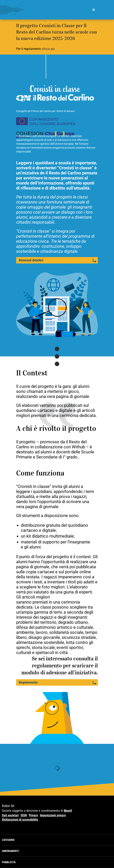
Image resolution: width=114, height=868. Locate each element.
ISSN (24, 815)
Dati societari (10, 815)
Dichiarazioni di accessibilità (20, 820)
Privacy (33, 815)
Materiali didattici (31, 260)
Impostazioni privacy (53, 815)
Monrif (68, 811)
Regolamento (28, 682)
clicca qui (48, 49)
